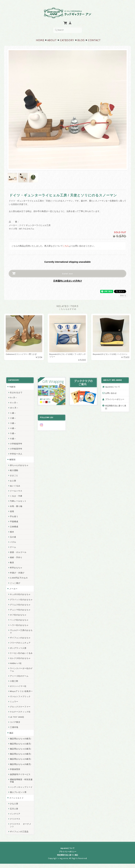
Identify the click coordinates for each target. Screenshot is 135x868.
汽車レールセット (18, 501)
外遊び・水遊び (17, 573)
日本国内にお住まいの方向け (68, 281)
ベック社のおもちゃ (19, 620)
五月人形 (14, 809)
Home (40, 40)
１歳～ (13, 413)
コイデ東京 (15, 722)
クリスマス (15, 819)
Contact (94, 40)
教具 (12, 562)
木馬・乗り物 (16, 506)
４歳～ (13, 428)
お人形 (13, 481)
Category (67, 40)
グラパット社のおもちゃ (21, 600)
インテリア (15, 814)
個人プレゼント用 (18, 792)
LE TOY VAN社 (17, 717)
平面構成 (14, 521)
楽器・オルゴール (18, 552)
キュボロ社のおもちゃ (20, 594)
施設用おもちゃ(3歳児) (21, 754)
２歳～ (13, 418)
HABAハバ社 (16, 663)
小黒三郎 (14, 681)
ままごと (14, 475)
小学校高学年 (16, 449)
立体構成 (14, 527)
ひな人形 (14, 804)
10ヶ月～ (14, 408)
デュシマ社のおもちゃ (20, 610)
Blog (81, 40)
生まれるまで (16, 392)
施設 (11, 733)
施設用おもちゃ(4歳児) (21, 759)
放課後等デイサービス (20, 774)
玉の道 (13, 537)
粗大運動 (14, 470)
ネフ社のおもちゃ (18, 615)
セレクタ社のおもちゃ (20, 658)
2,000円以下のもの (19, 578)
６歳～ (13, 439)
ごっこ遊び (15, 583)
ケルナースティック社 (20, 712)
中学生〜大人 (16, 454)
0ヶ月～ (14, 398)
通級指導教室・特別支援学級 (21, 781)
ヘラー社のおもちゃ (19, 625)
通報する (123, 296)
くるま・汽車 (16, 496)
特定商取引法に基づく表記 (116, 407)
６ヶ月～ (14, 403)
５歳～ (13, 433)
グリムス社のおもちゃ (20, 605)
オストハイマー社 (18, 686)
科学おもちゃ (16, 568)
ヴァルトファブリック (20, 696)
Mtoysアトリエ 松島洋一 (21, 691)
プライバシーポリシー (115, 399)
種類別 (12, 460)
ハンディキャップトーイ (21, 787)
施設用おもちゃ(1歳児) (21, 744)
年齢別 (12, 387)
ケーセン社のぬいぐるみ (21, 653)
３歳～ (13, 423)
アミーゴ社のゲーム (19, 676)
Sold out (67, 274)
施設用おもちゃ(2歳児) (21, 749)
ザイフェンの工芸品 (19, 832)
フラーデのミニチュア (20, 643)
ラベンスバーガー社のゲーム (21, 670)
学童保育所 (15, 769)
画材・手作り (16, 557)
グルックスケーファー (20, 707)
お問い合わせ (111, 393)
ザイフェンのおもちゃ (20, 638)
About (52, 40)
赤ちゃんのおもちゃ (19, 465)
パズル (13, 542)
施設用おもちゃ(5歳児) (21, 764)
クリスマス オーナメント (21, 825)
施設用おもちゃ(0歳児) (21, 739)
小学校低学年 (16, 444)
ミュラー (14, 702)
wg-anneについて (113, 387)
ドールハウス (16, 491)
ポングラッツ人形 (18, 648)
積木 (12, 532)
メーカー (13, 589)
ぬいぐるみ (15, 486)
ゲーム (13, 547)
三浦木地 (14, 727)
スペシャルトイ (17, 798)
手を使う (14, 516)
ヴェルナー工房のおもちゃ (21, 631)
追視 (12, 511)
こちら (66, 246)
